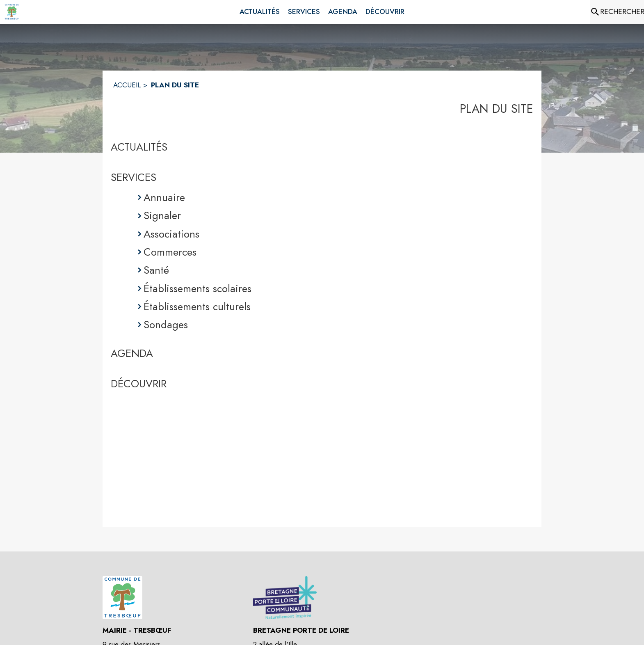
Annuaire (164, 197)
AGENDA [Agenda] (132, 353)
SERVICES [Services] (134, 177)
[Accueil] (12, 12)
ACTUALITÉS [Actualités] (139, 147)
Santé (156, 270)
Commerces (170, 252)
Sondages (166, 325)
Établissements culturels (197, 306)
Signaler (162, 215)
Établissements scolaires (198, 288)
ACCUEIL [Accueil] (127, 85)
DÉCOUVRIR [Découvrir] (139, 384)
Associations (171, 234)
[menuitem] (260, 12)
